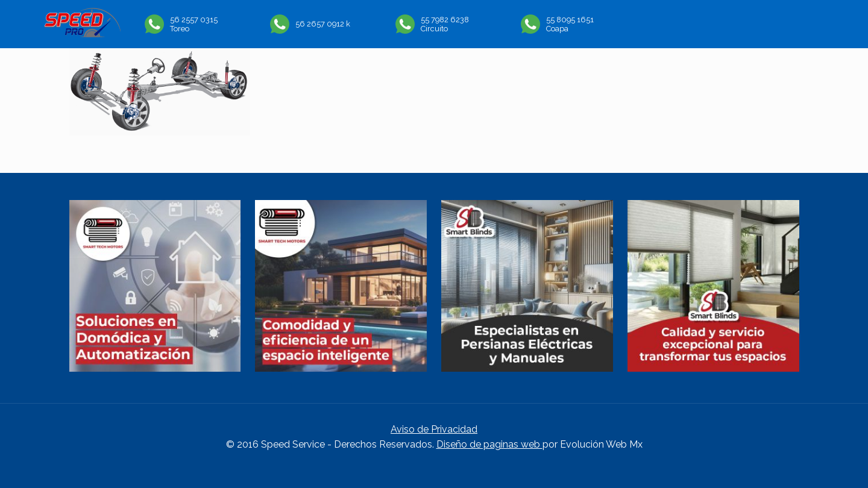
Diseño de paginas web (489, 444)
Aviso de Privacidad (434, 429)
